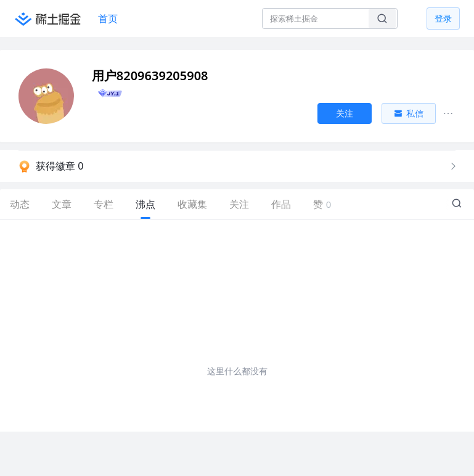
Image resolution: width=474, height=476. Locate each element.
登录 (443, 18)
